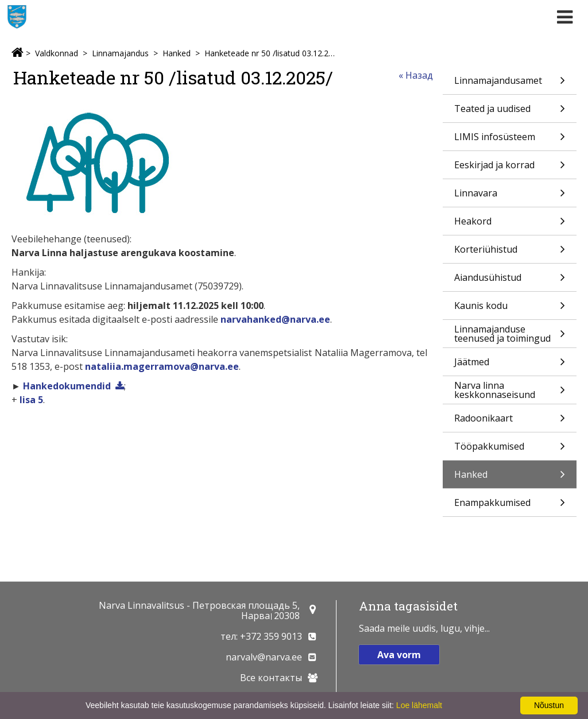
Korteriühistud (510, 253)
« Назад (416, 75)
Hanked (177, 53)
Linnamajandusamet (510, 84)
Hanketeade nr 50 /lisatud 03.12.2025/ (271, 53)
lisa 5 (31, 400)
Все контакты (271, 678)
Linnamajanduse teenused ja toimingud (510, 335)
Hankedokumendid (67, 386)
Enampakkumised (510, 506)
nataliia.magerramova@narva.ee (162, 366)
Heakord (510, 225)
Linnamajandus (120, 53)
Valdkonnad (57, 53)
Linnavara (510, 197)
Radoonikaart (510, 422)
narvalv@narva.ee (264, 657)
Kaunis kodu (510, 309)
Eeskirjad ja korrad (510, 169)
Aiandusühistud (510, 281)
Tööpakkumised (510, 450)
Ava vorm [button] (399, 655)
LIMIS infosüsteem (510, 140)
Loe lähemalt (419, 705)
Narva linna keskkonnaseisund (510, 391)
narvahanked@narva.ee (275, 319)
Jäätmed (510, 366)
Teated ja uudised (510, 112)
